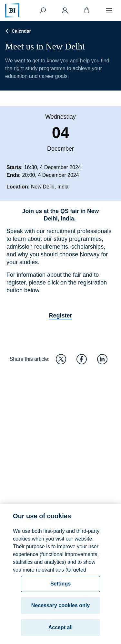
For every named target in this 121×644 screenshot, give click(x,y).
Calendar (17, 31)
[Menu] (109, 10)
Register (60, 316)
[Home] (12, 10)
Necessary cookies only (60, 609)
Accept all (61, 631)
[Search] (43, 10)
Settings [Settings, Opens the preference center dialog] (60, 587)
